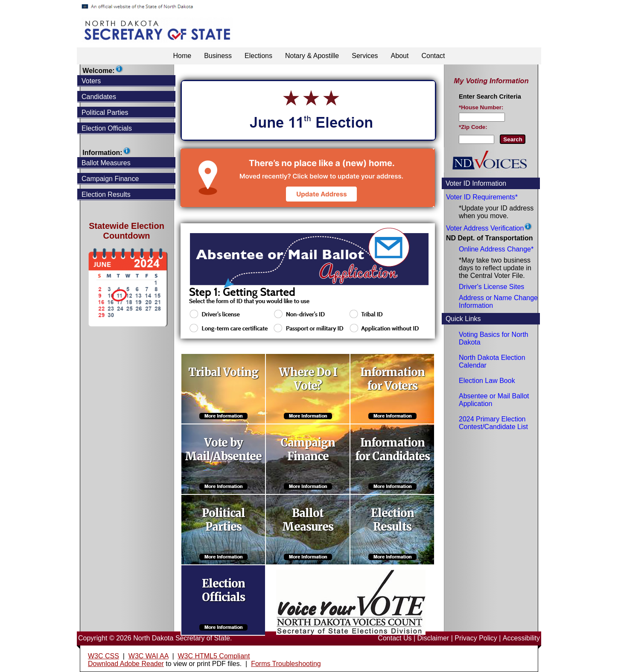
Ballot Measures (308, 520)
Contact (433, 56)
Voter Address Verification (485, 228)
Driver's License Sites (491, 287)
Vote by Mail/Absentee (223, 450)
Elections (258, 56)
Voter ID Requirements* (482, 197)
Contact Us (395, 638)
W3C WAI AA (149, 656)
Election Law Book (487, 381)
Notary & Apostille (312, 56)
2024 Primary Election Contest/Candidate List (493, 423)
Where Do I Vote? (308, 379)
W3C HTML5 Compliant (214, 656)
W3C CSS (103, 656)
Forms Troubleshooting (286, 664)
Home (182, 56)
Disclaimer (433, 638)
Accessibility (521, 638)
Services (365, 56)
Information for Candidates (392, 450)
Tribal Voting (223, 372)
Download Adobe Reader (126, 664)
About (400, 56)
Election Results (392, 520)
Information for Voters (392, 379)
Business (218, 56)
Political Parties (223, 520)
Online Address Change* (496, 249)
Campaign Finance (308, 450)
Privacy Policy (476, 638)
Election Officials (223, 590)
